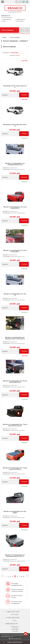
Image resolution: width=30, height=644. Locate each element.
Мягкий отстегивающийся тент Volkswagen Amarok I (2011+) (15, 556)
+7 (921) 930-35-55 (7, 20)
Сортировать (6, 53)
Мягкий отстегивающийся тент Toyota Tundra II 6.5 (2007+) (15, 469)
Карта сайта (11, 637)
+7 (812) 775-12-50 (20, 20)
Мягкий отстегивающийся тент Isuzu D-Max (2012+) (15, 208)
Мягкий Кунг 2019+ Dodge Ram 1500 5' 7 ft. (15, 125)
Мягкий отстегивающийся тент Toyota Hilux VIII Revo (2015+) (15, 425)
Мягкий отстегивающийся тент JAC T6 (15, 295)
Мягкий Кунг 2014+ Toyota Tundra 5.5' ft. (15, 87)
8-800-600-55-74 (12, 624)
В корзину (24, 95)
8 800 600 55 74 (6, 16)
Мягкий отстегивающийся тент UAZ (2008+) (15, 512)
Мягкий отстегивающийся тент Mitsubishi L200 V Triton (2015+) (15, 338)
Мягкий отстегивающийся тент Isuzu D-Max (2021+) (15, 251)
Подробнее (5, 95)
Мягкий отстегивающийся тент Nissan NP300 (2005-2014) (15, 382)
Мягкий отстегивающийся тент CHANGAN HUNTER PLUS (15, 164)
